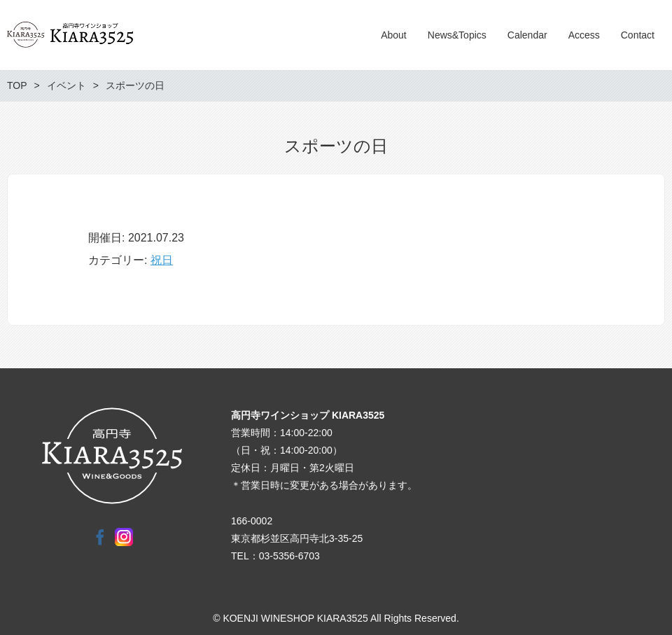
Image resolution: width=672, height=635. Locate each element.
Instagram (124, 537)
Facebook (100, 537)
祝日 (162, 260)
